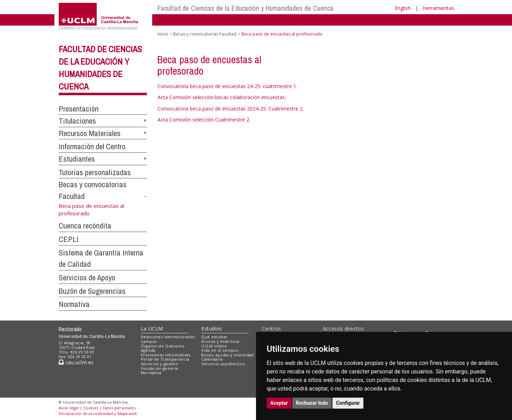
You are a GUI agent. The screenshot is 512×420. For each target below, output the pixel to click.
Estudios (212, 329)
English (403, 8)
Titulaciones (77, 121)
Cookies (91, 408)
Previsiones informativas (166, 355)
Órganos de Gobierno (163, 346)
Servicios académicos (223, 364)
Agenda (148, 350)
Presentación (79, 109)
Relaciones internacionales (168, 337)
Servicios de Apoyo (87, 278)
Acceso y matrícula (220, 341)
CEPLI (69, 239)
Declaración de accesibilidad (86, 413)
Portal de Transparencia (165, 359)
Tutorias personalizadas (95, 172)
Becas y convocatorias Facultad (205, 34)
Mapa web (127, 413)
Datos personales (119, 408)
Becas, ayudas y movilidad (227, 355)
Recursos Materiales (90, 133)
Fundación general (160, 368)
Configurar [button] (348, 403)
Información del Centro (92, 146)
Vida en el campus (220, 350)
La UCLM (152, 329)
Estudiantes (77, 159)
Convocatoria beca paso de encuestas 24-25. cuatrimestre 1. (227, 86)
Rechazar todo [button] (312, 403)
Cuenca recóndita (85, 226)
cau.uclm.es (76, 362)
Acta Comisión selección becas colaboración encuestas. (222, 97)
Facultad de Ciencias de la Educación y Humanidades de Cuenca (246, 8)
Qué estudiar (214, 337)
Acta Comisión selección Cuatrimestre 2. (204, 120)
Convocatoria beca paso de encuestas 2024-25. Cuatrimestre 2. (231, 109)
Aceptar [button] (279, 403)
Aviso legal (69, 408)
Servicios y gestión (159, 364)
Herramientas (438, 8)
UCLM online (214, 346)
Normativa (74, 304)
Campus (149, 341)
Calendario (212, 359)
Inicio (163, 34)
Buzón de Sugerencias (92, 291)
